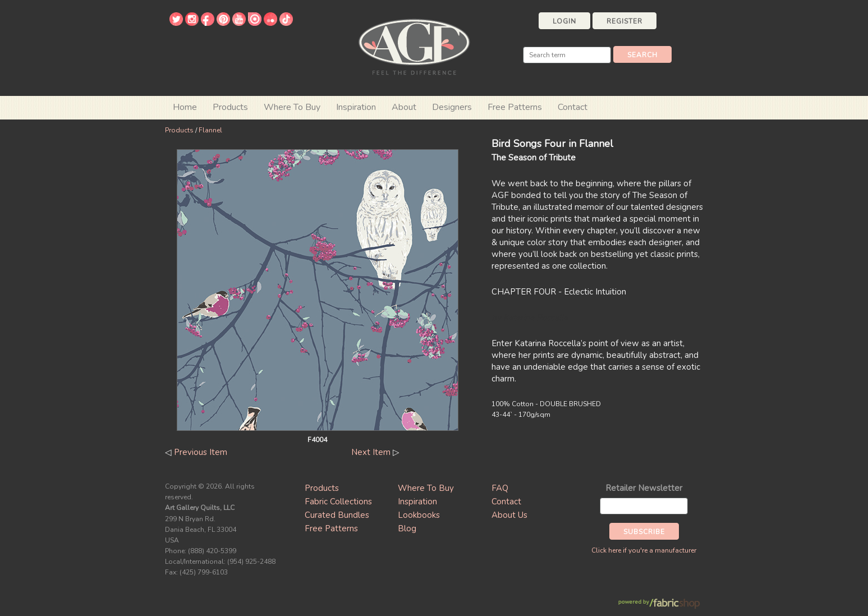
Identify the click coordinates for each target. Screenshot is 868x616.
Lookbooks (419, 515)
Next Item (371, 452)
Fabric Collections (338, 502)
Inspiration (356, 107)
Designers (452, 107)
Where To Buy (426, 488)
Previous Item (201, 452)
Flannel (210, 130)
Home (185, 107)
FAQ (500, 488)
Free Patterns (515, 107)
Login (564, 21)
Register (624, 21)
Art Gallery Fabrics (414, 46)
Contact (573, 107)
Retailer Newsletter (644, 488)
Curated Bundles (337, 515)
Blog (407, 528)
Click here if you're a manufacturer (644, 550)
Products (179, 130)
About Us (509, 515)
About (404, 107)
